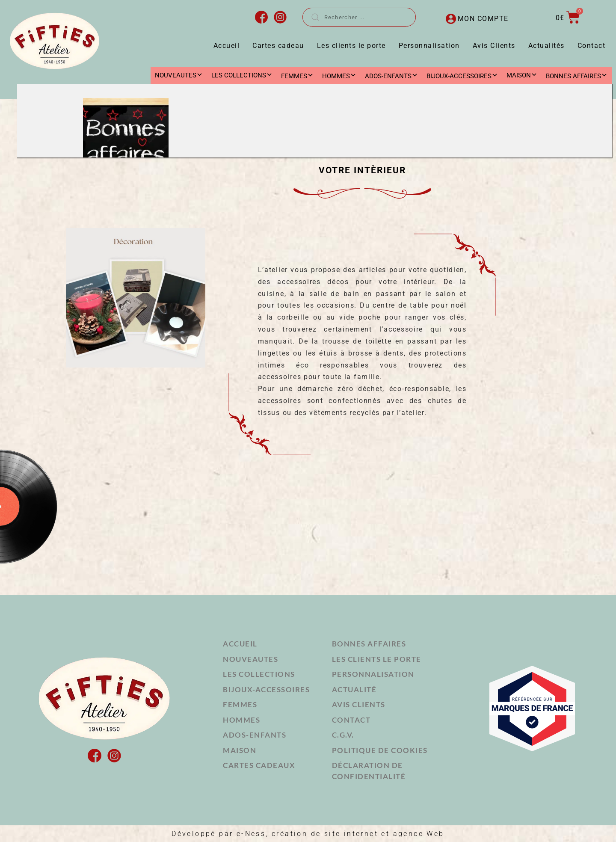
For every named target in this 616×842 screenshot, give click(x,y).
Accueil (227, 46)
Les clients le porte (351, 46)
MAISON (522, 75)
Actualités (546, 46)
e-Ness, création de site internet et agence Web (341, 834)
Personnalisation (429, 46)
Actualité (354, 689)
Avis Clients (494, 46)
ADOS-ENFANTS (255, 735)
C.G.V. (343, 735)
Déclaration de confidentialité (369, 771)
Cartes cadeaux (259, 765)
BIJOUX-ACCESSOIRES (266, 689)
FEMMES (240, 704)
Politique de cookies (380, 750)
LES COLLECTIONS (242, 75)
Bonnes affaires (369, 644)
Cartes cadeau (278, 46)
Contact (592, 46)
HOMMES (241, 720)
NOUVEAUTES (179, 75)
